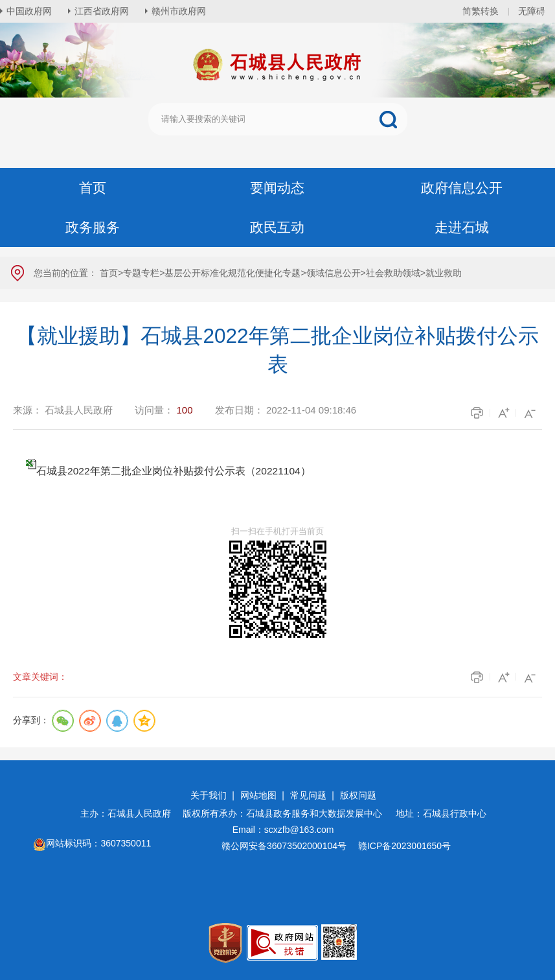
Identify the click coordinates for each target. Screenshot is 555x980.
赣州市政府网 (179, 11)
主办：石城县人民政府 (130, 813)
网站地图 (258, 795)
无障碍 (532, 11)
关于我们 (209, 795)
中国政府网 (29, 11)
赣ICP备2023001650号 (406, 846)
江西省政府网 (102, 11)
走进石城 (462, 227)
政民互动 (277, 227)
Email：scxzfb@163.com (283, 830)
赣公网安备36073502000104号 (284, 846)
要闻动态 (277, 188)
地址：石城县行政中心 (441, 813)
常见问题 (308, 795)
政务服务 (93, 227)
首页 (93, 188)
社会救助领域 (393, 273)
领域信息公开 (334, 273)
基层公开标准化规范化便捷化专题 (232, 273)
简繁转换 (481, 11)
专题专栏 (141, 273)
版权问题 (358, 795)
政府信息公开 (462, 188)
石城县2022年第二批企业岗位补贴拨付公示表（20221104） (174, 471)
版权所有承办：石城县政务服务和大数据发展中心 (287, 813)
